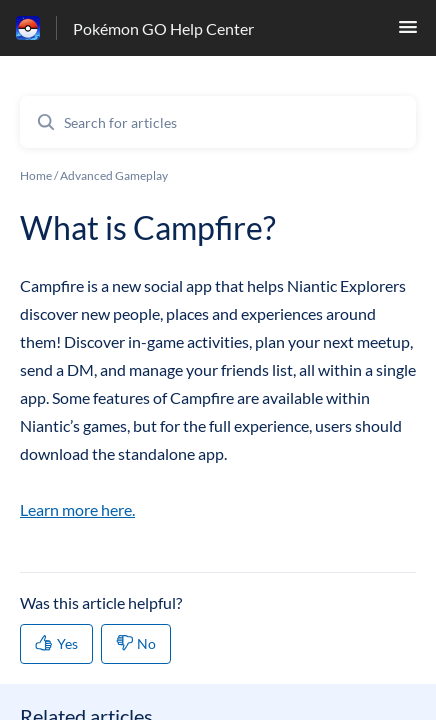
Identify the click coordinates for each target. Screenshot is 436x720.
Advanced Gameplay (114, 175)
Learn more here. (77, 509)
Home (36, 175)
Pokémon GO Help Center (163, 28)
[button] (408, 32)
